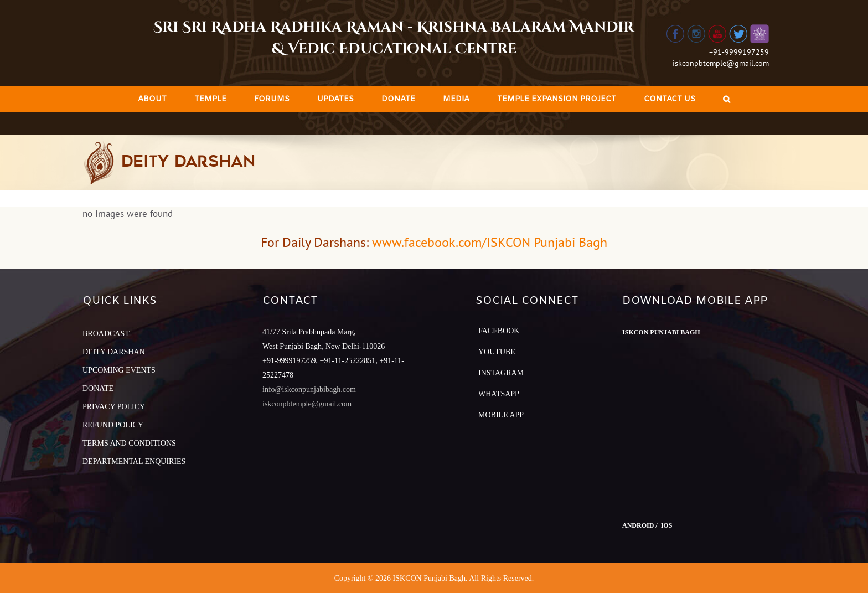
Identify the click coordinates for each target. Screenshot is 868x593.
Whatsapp (499, 394)
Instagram (501, 373)
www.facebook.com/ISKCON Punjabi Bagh (490, 242)
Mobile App (501, 415)
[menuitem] (152, 99)
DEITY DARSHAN (114, 352)
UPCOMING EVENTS (119, 370)
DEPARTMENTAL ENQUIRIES (134, 461)
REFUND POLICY (113, 425)
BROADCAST (106, 334)
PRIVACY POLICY (114, 407)
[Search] (727, 99)
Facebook (499, 331)
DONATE (98, 388)
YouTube (497, 352)
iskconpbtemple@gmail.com (721, 63)
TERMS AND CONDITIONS (129, 443)
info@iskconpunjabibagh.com (309, 390)
